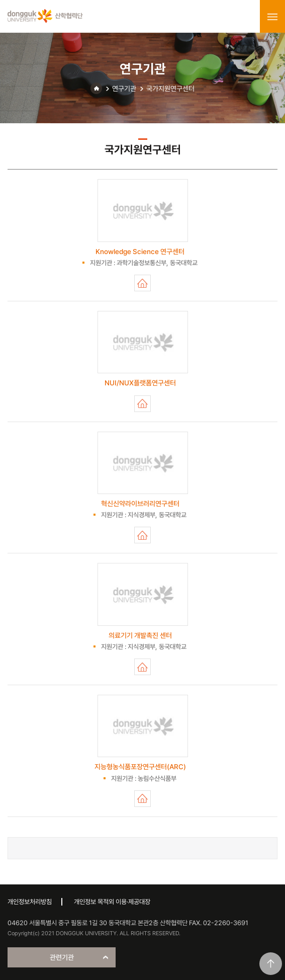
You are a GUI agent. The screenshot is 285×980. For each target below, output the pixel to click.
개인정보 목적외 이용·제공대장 (112, 902)
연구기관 (124, 89)
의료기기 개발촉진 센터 (142, 667)
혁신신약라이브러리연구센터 (142, 535)
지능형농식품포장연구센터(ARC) (142, 799)
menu (272, 17)
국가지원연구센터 (170, 89)
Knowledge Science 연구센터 (142, 283)
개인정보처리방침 (30, 902)
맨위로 (271, 964)
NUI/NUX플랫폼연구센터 (142, 404)
